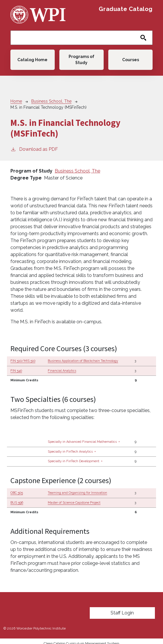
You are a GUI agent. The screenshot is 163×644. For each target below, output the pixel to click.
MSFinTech (22, 410)
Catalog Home (32, 60)
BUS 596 (17, 503)
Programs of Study (81, 60)
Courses (131, 60)
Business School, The (51, 101)
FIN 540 (16, 371)
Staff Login (122, 613)
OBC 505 (17, 493)
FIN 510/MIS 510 (23, 361)
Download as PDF (34, 149)
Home (16, 101)
